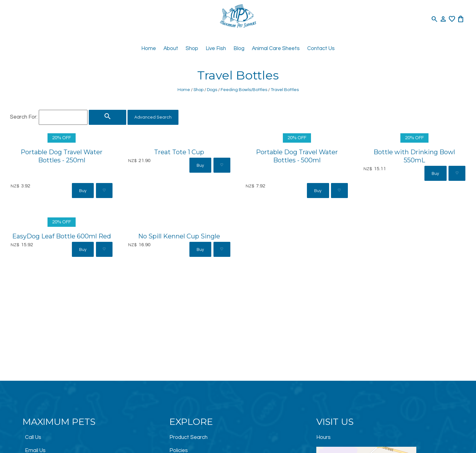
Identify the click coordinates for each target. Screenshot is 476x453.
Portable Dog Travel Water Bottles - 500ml (297, 156)
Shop (192, 48)
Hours (323, 437)
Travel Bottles (285, 90)
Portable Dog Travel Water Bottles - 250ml (62, 156)
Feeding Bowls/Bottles (244, 90)
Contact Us (321, 48)
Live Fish (216, 48)
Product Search (188, 437)
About (171, 48)
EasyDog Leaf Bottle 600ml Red (62, 236)
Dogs (212, 90)
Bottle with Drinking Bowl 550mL (414, 156)
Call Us (33, 437)
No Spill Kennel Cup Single (179, 236)
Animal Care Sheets (276, 48)
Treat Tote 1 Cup (179, 152)
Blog (239, 48)
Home (149, 48)
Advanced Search (153, 117)
